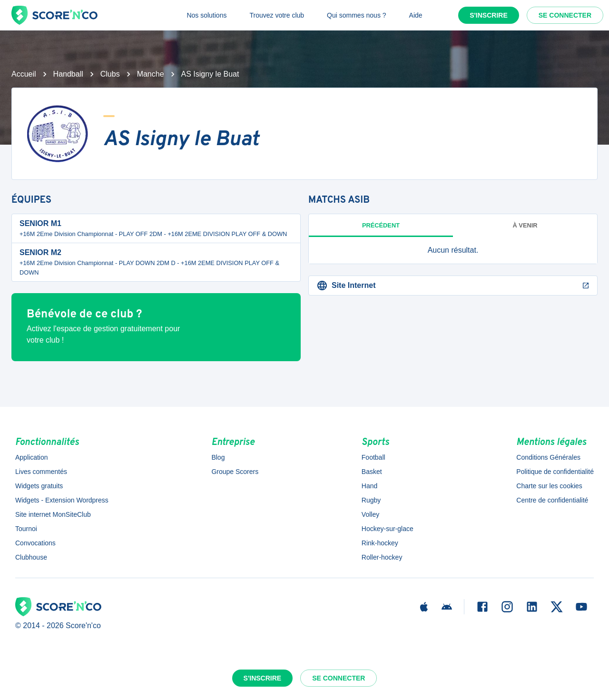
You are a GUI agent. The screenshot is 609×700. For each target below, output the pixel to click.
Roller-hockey (382, 557)
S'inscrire (489, 15)
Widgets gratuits (39, 486)
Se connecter (565, 15)
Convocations (35, 543)
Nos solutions (206, 15)
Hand (369, 486)
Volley (370, 514)
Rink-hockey (380, 543)
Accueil (24, 74)
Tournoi (26, 529)
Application (32, 457)
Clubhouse (31, 557)
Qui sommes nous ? (357, 15)
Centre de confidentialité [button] (552, 500)
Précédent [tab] (381, 225)
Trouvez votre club (277, 15)
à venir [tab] (525, 225)
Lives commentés (41, 472)
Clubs (110, 74)
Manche (151, 74)
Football (373, 457)
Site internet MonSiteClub (53, 514)
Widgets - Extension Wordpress (62, 500)
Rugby (371, 500)
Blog (218, 457)
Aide (416, 15)
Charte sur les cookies (549, 486)
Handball (68, 74)
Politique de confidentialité (555, 472)
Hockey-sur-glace (388, 529)
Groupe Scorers (235, 472)
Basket (372, 472)
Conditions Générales (548, 457)
